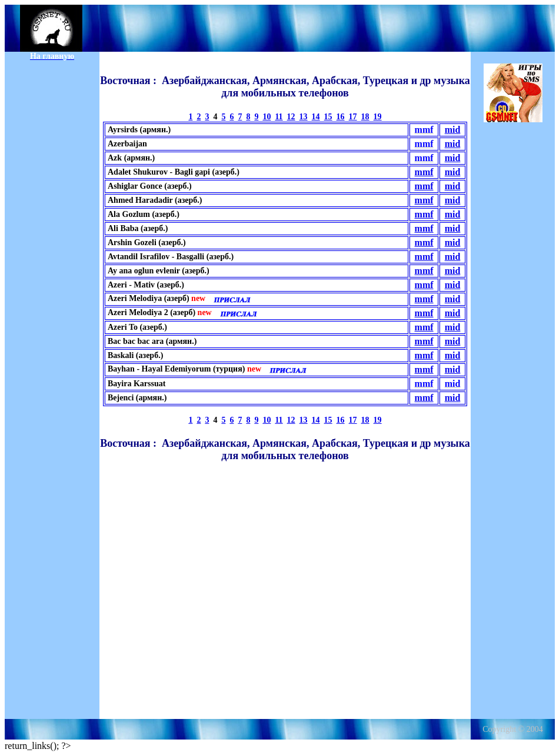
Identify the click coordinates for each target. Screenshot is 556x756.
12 (291, 117)
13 (304, 117)
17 (353, 117)
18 (365, 117)
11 (279, 117)
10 (267, 117)
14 (316, 117)
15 (328, 117)
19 (378, 117)
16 (341, 117)
